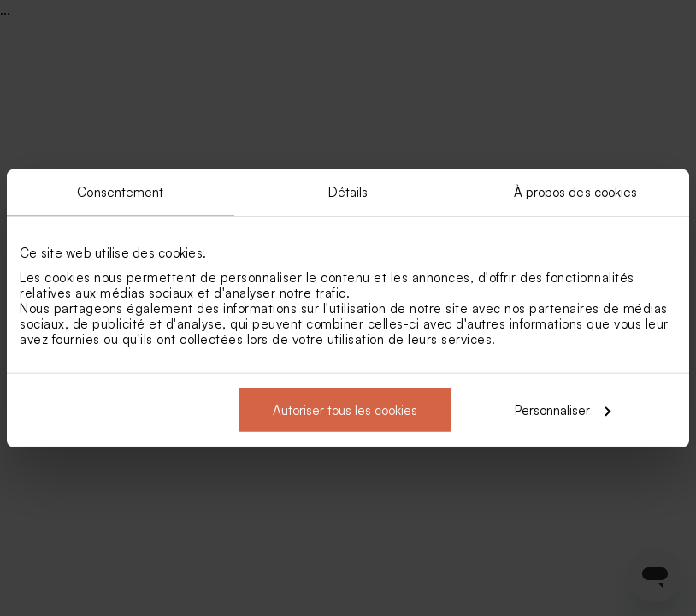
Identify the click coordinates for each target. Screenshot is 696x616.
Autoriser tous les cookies (345, 409)
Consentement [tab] (120, 192)
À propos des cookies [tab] (576, 192)
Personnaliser (563, 409)
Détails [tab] (348, 192)
